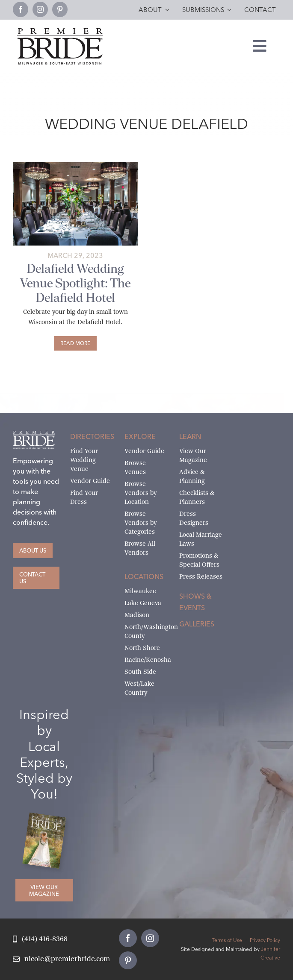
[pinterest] (60, 9)
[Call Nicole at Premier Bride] (40, 939)
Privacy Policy (265, 940)
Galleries (197, 624)
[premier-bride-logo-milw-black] (60, 31)
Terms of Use (227, 940)
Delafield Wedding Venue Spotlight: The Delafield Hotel (75, 283)
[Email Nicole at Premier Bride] (61, 959)
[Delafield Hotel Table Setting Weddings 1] (75, 165)
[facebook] (21, 9)
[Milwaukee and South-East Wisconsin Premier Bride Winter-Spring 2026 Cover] (47, 818)
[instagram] (40, 9)
